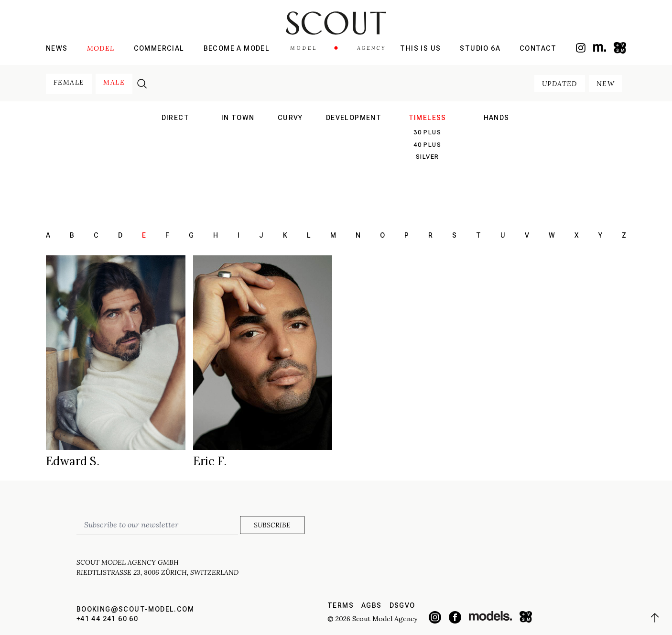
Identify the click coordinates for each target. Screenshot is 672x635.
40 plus (427, 145)
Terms (341, 605)
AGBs (372, 605)
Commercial (159, 48)
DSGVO (402, 605)
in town (238, 118)
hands (497, 118)
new (606, 84)
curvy (290, 118)
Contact (538, 48)
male (114, 82)
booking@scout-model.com (135, 609)
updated (560, 84)
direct (175, 118)
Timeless (428, 118)
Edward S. (73, 461)
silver (427, 157)
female (69, 82)
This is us (420, 48)
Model (101, 48)
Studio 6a (480, 48)
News (57, 48)
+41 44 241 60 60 (107, 619)
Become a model (237, 48)
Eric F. (210, 461)
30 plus (427, 132)
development (354, 118)
